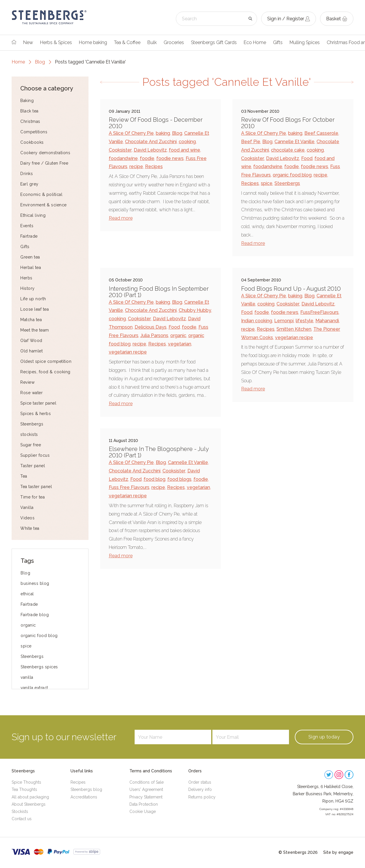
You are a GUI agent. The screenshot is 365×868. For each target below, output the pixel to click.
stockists (29, 434)
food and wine (185, 150)
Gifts (278, 42)
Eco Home (255, 42)
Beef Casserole (321, 133)
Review (27, 382)
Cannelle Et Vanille (294, 142)
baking (163, 133)
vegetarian (180, 344)
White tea (30, 528)
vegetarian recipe (128, 352)
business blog (35, 583)
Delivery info (200, 789)
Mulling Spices (305, 42)
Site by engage (338, 852)
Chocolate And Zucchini (151, 142)
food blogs (179, 479)
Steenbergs (32, 424)
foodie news (170, 158)
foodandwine (123, 158)
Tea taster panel (36, 487)
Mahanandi (327, 321)
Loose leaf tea (35, 309)
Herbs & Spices (56, 42)
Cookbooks (32, 142)
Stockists (20, 811)
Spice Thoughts (26, 782)
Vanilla (27, 507)
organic (28, 625)
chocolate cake (288, 150)
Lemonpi (284, 321)
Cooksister (120, 150)
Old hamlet (31, 351)
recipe (136, 166)
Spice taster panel (38, 403)
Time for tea (32, 497)
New (28, 42)
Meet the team (35, 330)
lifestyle (305, 321)
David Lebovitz (150, 150)
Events (27, 226)
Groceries (174, 42)
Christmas (30, 121)
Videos (27, 518)
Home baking (93, 42)
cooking (187, 142)
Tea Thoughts (24, 789)
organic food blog (39, 636)
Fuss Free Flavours (129, 487)
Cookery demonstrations (45, 153)
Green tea (30, 257)
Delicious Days (151, 327)
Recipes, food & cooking (45, 372)
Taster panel (33, 466)
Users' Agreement (146, 789)
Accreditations (84, 797)
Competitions (34, 132)
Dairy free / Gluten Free (44, 163)
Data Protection (144, 804)
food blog (155, 479)
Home (18, 62)
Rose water (31, 393)
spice (26, 646)
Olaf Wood (31, 341)
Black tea (29, 111)
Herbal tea (31, 268)
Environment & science (44, 205)
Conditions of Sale (147, 782)
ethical (27, 594)
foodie (147, 158)
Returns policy (202, 797)
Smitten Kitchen (294, 329)
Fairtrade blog (35, 615)
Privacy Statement (146, 797)
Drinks (27, 174)
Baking (27, 101)
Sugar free (31, 445)
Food (307, 158)
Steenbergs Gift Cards (214, 42)
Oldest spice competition (46, 361)
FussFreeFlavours (319, 312)
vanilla (27, 677)
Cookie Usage (143, 811)
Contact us (22, 819)
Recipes (154, 166)
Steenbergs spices (39, 667)
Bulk (152, 42)
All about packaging (30, 797)
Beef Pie (251, 142)
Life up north (33, 299)
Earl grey (29, 184)
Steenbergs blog (86, 789)
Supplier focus (35, 455)
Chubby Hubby (195, 310)
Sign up (324, 737)
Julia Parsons (154, 335)
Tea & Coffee (127, 42)
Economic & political (41, 194)
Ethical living (33, 215)
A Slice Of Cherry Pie (131, 133)
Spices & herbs (36, 414)
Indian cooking (257, 321)
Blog (40, 62)
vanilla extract (34, 688)
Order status (200, 782)
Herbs (26, 278)
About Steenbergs (29, 804)
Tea (24, 476)
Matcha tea (31, 320)
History (28, 288)
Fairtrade (29, 236)
